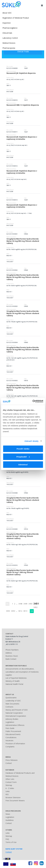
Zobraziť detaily (32, 441)
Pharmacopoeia (9, 48)
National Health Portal (14, 684)
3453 (8, 611)
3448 (20, 604)
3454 (13, 611)
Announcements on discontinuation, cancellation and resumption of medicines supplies (22, 672)
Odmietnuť (23, 465)
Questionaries (11, 698)
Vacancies (9, 740)
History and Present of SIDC (17, 710)
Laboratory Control (10, 38)
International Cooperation (16, 716)
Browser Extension (13, 797)
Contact (9, 763)
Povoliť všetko (23, 449)
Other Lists (10, 779)
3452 (35, 607)
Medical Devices (9, 43)
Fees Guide (10, 728)
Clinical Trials (23, 52)
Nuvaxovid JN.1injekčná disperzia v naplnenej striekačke (22, 138)
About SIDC (7, 13)
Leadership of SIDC (13, 701)
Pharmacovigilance (10, 28)
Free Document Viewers (15, 801)
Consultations (11, 737)
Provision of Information (15, 744)
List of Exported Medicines (16, 678)
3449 (25, 604)
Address (9, 653)
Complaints (10, 747)
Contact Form (11, 782)
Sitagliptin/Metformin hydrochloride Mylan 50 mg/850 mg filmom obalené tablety (23, 241)
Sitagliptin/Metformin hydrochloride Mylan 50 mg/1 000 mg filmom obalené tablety (23, 536)
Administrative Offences (15, 725)
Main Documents (12, 704)
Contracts (9, 707)
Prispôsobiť (23, 457)
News (8, 814)
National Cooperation (14, 713)
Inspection (7, 23)
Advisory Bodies (12, 719)
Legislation (10, 722)
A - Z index (10, 788)
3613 (25, 611)
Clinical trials (7, 33)
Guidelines (10, 820)
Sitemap (9, 785)
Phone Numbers (12, 650)
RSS (7, 794)
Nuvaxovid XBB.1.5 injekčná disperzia (23, 105)
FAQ (7, 839)
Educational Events (13, 734)
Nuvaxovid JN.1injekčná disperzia (21, 73)
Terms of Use (11, 842)
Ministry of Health (13, 681)
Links (8, 791)
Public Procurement (13, 731)
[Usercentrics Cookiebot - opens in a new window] (33, 401)
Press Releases (12, 760)
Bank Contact (11, 659)
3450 (30, 604)
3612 (20, 611)
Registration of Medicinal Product (16, 18)
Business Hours (12, 656)
